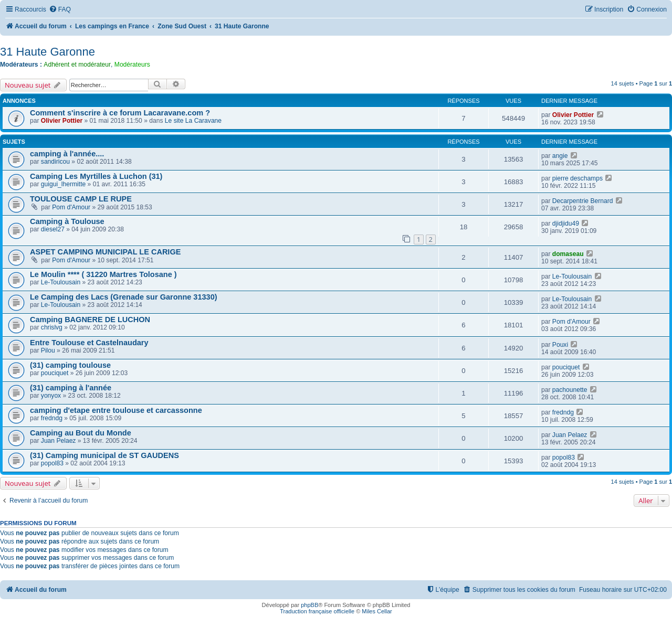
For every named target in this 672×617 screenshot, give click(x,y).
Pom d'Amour (71, 207)
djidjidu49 (566, 224)
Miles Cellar (377, 611)
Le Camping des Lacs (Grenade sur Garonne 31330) (124, 297)
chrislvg (52, 327)
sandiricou (55, 162)
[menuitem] (60, 10)
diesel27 (53, 229)
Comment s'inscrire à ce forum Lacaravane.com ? (120, 113)
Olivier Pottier (62, 121)
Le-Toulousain (61, 282)
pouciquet (55, 373)
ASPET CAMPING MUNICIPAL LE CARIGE (105, 252)
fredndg (52, 418)
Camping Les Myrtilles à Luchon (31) (96, 176)
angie (560, 156)
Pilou (48, 350)
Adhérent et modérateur (77, 65)
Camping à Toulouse (67, 221)
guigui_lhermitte (63, 184)
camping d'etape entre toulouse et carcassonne (116, 410)
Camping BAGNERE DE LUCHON (90, 320)
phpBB (309, 605)
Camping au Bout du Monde (81, 433)
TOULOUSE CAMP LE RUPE (81, 199)
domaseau (568, 254)
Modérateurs (132, 65)
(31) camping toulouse (70, 365)
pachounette (570, 390)
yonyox (51, 396)
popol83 (52, 463)
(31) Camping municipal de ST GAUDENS (104, 455)
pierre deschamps (577, 178)
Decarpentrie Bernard (583, 201)
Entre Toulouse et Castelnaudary (89, 343)
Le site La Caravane (193, 121)
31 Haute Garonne (48, 52)
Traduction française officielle (317, 611)
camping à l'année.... (67, 154)
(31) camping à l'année (71, 388)
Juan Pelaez (59, 441)
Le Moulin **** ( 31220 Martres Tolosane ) (103, 274)
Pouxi (560, 345)
